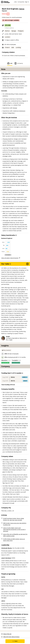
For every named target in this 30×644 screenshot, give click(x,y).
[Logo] (5, 2)
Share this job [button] (6, 634)
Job (10, 63)
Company (19, 63)
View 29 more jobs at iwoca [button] (10, 637)
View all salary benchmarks (10, 258)
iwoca (22, 9)
